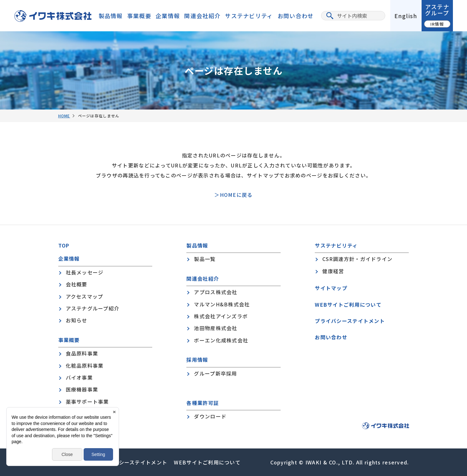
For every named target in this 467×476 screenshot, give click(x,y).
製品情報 (111, 16)
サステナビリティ (249, 16)
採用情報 (197, 360)
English (406, 16)
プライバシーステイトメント (350, 321)
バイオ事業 (79, 377)
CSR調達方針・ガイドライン (357, 259)
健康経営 (333, 271)
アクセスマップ (85, 296)
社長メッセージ (85, 272)
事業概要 (139, 16)
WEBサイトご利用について (348, 305)
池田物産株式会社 (215, 328)
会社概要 (77, 284)
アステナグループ (437, 15)
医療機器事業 (82, 389)
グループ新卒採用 (215, 373)
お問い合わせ (296, 16)
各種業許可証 (203, 403)
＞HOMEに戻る (233, 195)
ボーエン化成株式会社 (221, 340)
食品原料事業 (82, 353)
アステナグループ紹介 (93, 308)
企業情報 (168, 16)
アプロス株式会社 (215, 292)
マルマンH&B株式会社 (222, 304)
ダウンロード (210, 416)
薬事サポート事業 (87, 402)
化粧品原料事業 (85, 366)
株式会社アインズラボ (221, 316)
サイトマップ (331, 288)
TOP (64, 246)
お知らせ (77, 320)
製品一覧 (205, 259)
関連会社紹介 (202, 16)
